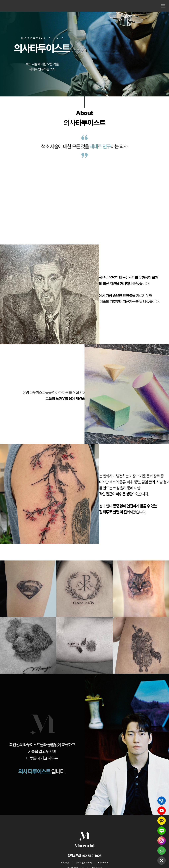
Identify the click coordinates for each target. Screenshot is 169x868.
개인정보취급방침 (84, 863)
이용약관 (65, 863)
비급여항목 (103, 863)
